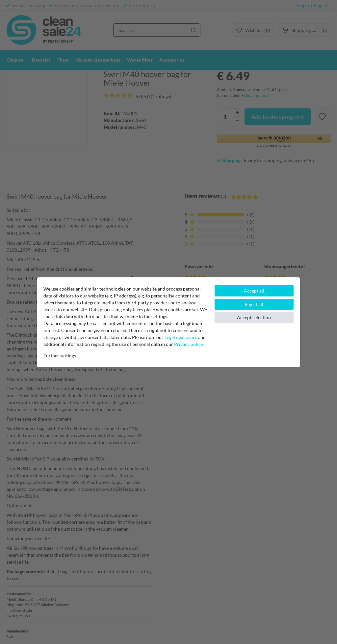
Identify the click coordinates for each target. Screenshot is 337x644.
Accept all (254, 291)
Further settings (60, 356)
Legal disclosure (181, 337)
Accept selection (254, 317)
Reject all (254, 304)
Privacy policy (188, 344)
